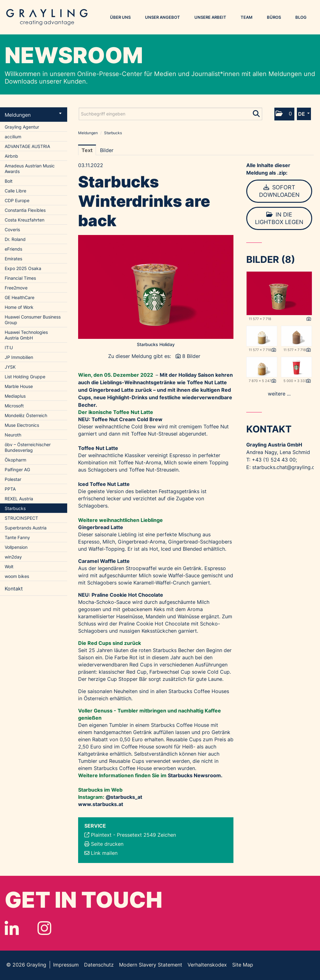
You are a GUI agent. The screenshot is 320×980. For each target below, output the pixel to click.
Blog (301, 17)
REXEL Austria (19, 499)
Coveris (12, 230)
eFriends (13, 249)
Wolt (9, 567)
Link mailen (104, 853)
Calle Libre (15, 191)
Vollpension (16, 547)
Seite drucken (107, 844)
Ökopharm (15, 460)
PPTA (10, 489)
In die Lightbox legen (279, 218)
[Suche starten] (257, 112)
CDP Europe (17, 200)
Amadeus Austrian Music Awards (30, 168)
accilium (13, 137)
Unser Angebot (162, 17)
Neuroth (13, 435)
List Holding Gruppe (25, 377)
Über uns (120, 17)
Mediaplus (15, 396)
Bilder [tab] (107, 150)
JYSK (10, 367)
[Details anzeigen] (309, 319)
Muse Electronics (22, 425)
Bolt (9, 181)
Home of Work (19, 307)
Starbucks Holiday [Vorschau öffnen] (156, 344)
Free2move (16, 288)
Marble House (19, 386)
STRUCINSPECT (21, 518)
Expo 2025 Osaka (23, 268)
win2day (13, 557)
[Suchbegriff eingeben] (170, 114)
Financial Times (20, 278)
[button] (284, 114)
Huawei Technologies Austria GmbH (26, 335)
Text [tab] (87, 150)
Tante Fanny (17, 537)
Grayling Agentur (22, 127)
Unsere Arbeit (210, 17)
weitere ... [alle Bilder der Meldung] (279, 394)
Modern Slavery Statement (151, 965)
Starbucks (15, 508)
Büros (274, 17)
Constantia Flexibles (25, 210)
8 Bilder (191, 356)
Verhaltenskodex (207, 965)
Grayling (47, 17)
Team (247, 17)
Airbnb (11, 156)
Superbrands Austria (26, 528)
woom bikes (17, 576)
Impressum (66, 965)
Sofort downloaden (279, 191)
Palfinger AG (17, 470)
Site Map (243, 965)
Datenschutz (99, 965)
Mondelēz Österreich (26, 415)
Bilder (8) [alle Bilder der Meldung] (271, 259)
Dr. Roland (15, 239)
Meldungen (33, 115)
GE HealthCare (20, 297)
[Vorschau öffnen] (156, 287)
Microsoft (14, 406)
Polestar (13, 479)
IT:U (9, 347)
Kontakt (14, 589)
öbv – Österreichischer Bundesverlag (28, 447)
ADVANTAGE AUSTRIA (27, 146)
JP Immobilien (19, 357)
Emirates (13, 259)
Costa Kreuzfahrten (25, 220)
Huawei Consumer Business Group (33, 320)
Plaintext (101, 835)
